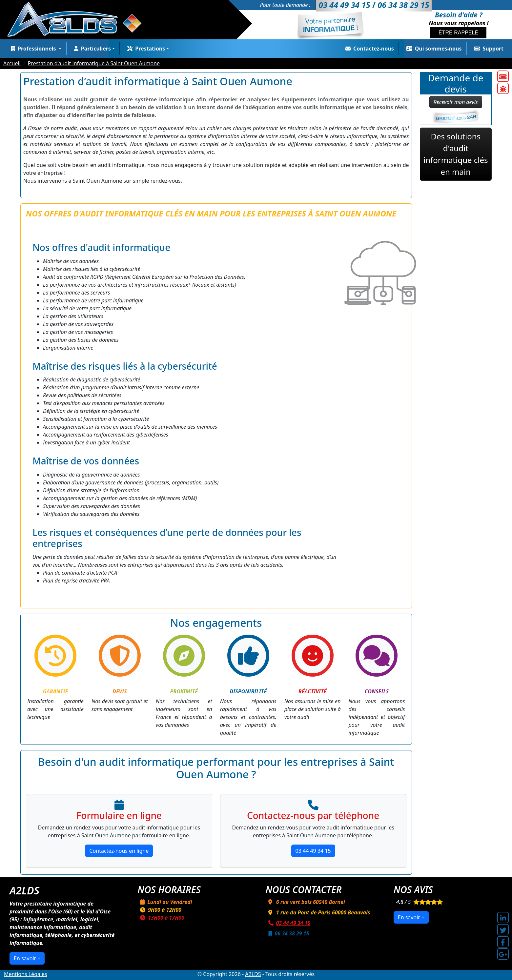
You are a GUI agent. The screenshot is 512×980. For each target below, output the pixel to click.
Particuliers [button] (91, 49)
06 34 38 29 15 (287, 933)
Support (487, 49)
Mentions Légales (26, 974)
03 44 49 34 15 (313, 851)
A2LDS (253, 974)
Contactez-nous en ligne (119, 851)
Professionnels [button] (33, 49)
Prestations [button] (145, 49)
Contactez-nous (368, 49)
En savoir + (27, 958)
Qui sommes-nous (433, 49)
